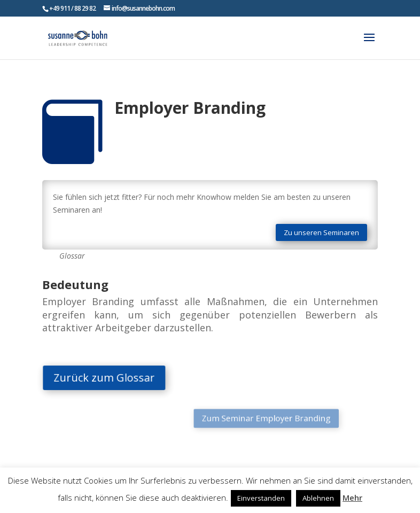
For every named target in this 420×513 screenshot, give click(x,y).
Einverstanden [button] (261, 498)
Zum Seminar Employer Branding (254, 418)
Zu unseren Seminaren (321, 232)
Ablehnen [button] (318, 498)
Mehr (352, 498)
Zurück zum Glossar (111, 378)
